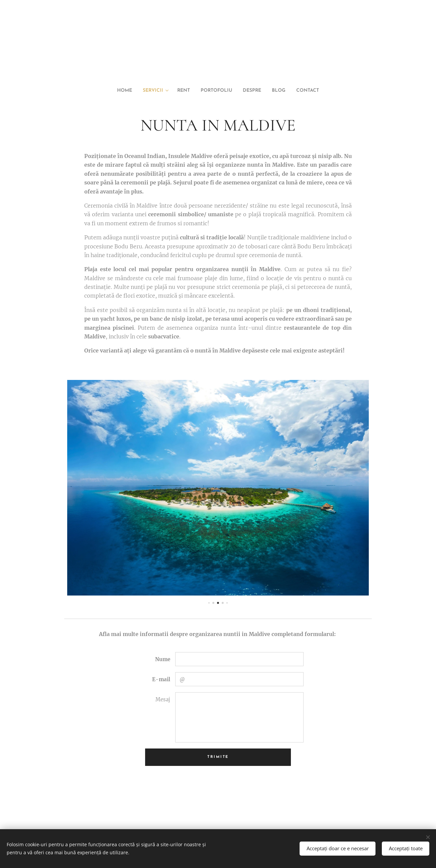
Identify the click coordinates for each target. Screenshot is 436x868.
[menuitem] (115, 91)
